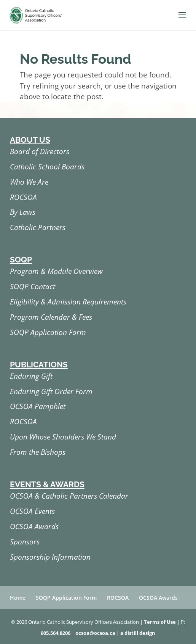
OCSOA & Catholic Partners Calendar (69, 496)
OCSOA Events (32, 511)
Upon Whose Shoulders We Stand (63, 437)
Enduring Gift (31, 376)
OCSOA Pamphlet (38, 406)
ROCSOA (23, 197)
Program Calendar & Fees (51, 317)
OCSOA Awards (34, 526)
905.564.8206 (56, 633)
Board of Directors (40, 151)
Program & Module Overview (56, 271)
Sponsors (25, 542)
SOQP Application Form (48, 332)
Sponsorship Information (50, 557)
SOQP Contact (33, 287)
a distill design (138, 633)
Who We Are (29, 182)
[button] (182, 20)
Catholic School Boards (47, 167)
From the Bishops (38, 452)
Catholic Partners (38, 227)
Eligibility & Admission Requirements (68, 302)
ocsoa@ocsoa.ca (95, 633)
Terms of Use (160, 622)
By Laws (23, 212)
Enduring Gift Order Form (51, 391)
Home (18, 598)
